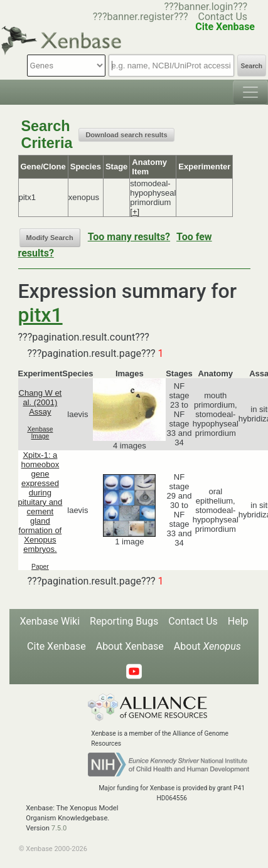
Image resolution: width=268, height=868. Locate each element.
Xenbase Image (40, 433)
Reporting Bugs (124, 621)
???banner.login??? (206, 7)
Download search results (126, 135)
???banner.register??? (141, 17)
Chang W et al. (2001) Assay (40, 402)
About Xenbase (130, 646)
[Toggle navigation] (250, 92)
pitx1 (40, 315)
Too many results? (129, 237)
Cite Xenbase (56, 646)
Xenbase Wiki (50, 621)
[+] (135, 212)
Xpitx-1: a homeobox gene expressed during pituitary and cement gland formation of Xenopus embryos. (40, 502)
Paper (40, 567)
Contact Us (223, 17)
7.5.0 (59, 828)
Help (238, 621)
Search (252, 66)
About (207, 646)
